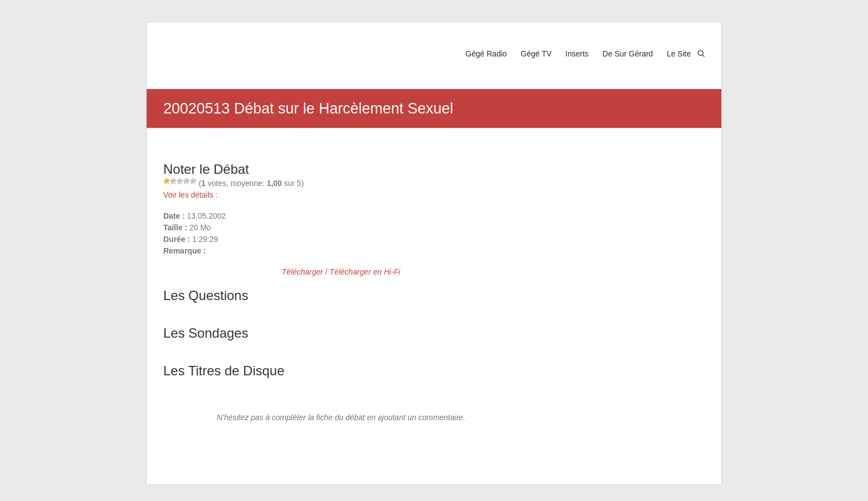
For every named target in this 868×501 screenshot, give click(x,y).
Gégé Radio (486, 54)
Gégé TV (536, 54)
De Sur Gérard (627, 54)
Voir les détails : (190, 195)
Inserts (577, 54)
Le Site (679, 54)
